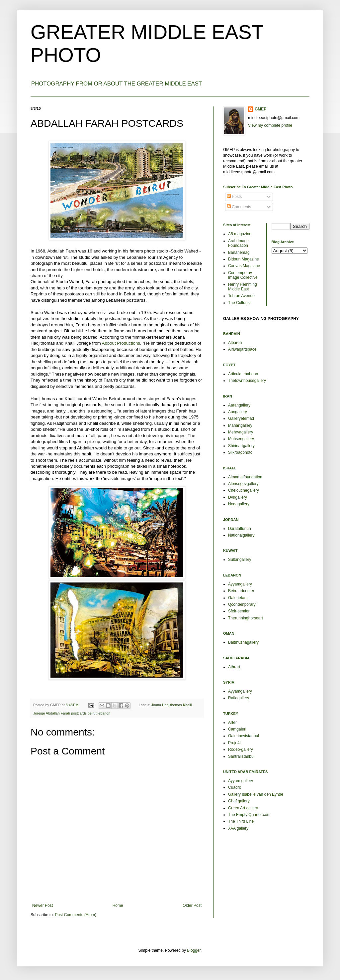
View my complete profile (270, 125)
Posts (234, 197)
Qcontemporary (242, 604)
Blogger (194, 950)
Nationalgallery (241, 535)
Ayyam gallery (241, 781)
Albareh (235, 343)
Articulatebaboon (243, 374)
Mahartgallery (240, 425)
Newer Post (42, 905)
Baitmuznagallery (243, 642)
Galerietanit (238, 598)
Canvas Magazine (244, 266)
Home (118, 905)
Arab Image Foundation (238, 243)
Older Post (192, 905)
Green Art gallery (243, 808)
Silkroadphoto (240, 452)
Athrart (234, 667)
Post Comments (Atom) (76, 915)
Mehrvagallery (241, 432)
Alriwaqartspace (242, 349)
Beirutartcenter (241, 591)
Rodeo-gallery (241, 749)
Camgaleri (237, 729)
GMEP (260, 109)
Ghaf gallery (239, 801)
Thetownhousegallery (247, 381)
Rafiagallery (239, 698)
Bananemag (239, 252)
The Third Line (241, 821)
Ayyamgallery (240, 584)
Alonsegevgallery (243, 484)
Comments (239, 207)
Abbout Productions (121, 343)
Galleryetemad (241, 418)
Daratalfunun (240, 529)
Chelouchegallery (244, 490)
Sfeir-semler (239, 611)
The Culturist (239, 303)
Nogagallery (239, 504)
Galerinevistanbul (244, 736)
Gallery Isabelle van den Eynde (256, 794)
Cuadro (235, 787)
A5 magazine (240, 234)
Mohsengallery (241, 439)
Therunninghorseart (246, 618)
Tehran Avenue (241, 296)
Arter (232, 723)
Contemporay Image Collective (243, 275)
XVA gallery (238, 828)
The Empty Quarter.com (249, 815)
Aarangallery (239, 405)
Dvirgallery (238, 497)
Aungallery (238, 412)
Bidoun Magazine (244, 259)
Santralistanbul (241, 756)
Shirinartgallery (241, 446)
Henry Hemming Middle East (243, 287)
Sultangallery (240, 560)
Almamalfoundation (245, 477)
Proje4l (234, 743)
